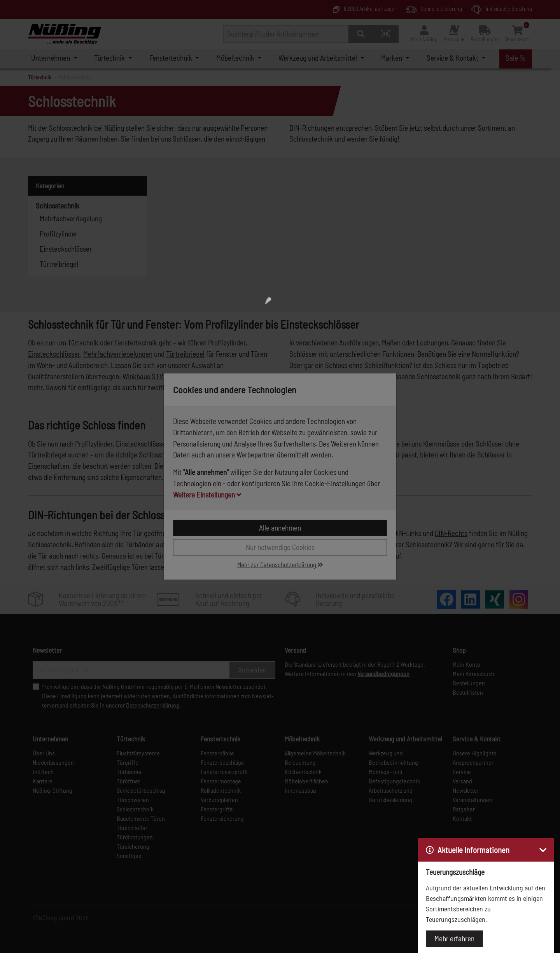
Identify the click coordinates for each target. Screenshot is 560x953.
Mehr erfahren (454, 938)
